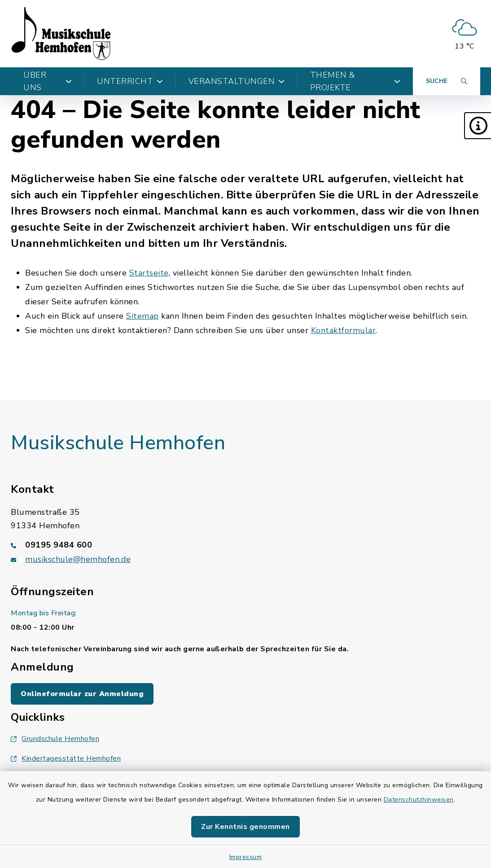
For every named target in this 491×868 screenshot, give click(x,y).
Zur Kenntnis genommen (245, 827)
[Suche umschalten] (447, 81)
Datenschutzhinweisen (419, 800)
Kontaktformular (344, 330)
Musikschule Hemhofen (118, 443)
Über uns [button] (48, 81)
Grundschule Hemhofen (55, 739)
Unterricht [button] (130, 81)
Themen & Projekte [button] (355, 81)
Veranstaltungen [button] (237, 81)
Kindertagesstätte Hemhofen (66, 758)
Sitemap (142, 316)
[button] (478, 126)
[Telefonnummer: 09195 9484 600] (245, 545)
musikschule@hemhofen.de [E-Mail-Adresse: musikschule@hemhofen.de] (78, 559)
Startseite (149, 273)
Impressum (246, 857)
